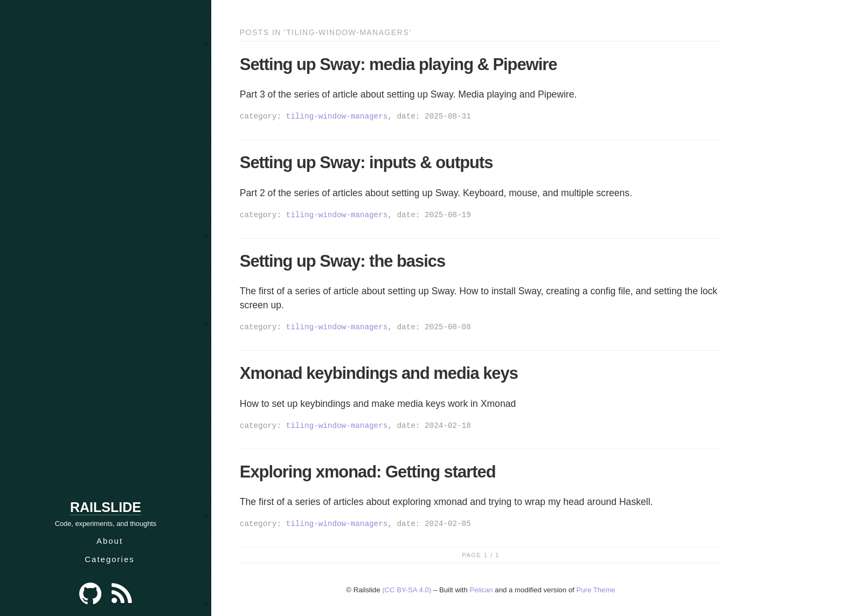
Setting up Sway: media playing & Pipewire (399, 64)
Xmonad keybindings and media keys (379, 373)
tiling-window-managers (337, 116)
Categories (110, 559)
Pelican (481, 590)
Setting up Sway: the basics (342, 261)
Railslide (106, 507)
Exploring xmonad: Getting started (368, 472)
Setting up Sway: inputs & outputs (366, 162)
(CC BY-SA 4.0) (407, 590)
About (110, 541)
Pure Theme (595, 590)
